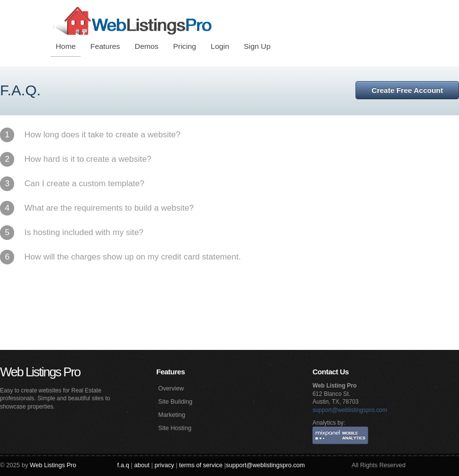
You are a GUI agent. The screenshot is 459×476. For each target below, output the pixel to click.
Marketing (172, 415)
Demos (147, 46)
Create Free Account (407, 90)
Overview (171, 389)
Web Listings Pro (40, 372)
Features (105, 46)
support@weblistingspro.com (350, 410)
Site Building (175, 402)
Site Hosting (175, 428)
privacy (165, 465)
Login (220, 46)
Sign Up (257, 46)
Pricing (185, 46)
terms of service (201, 465)
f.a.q (123, 465)
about (142, 465)
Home (66, 46)
